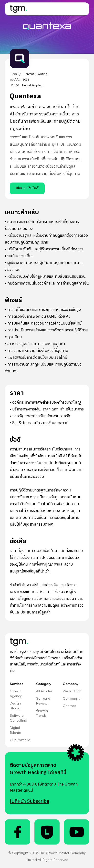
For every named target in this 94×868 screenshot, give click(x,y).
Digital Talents (15, 730)
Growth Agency (16, 693)
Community (72, 698)
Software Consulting (18, 718)
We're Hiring (72, 691)
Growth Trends (42, 713)
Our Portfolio (20, 740)
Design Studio (15, 706)
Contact (69, 706)
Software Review (43, 701)
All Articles (44, 691)
